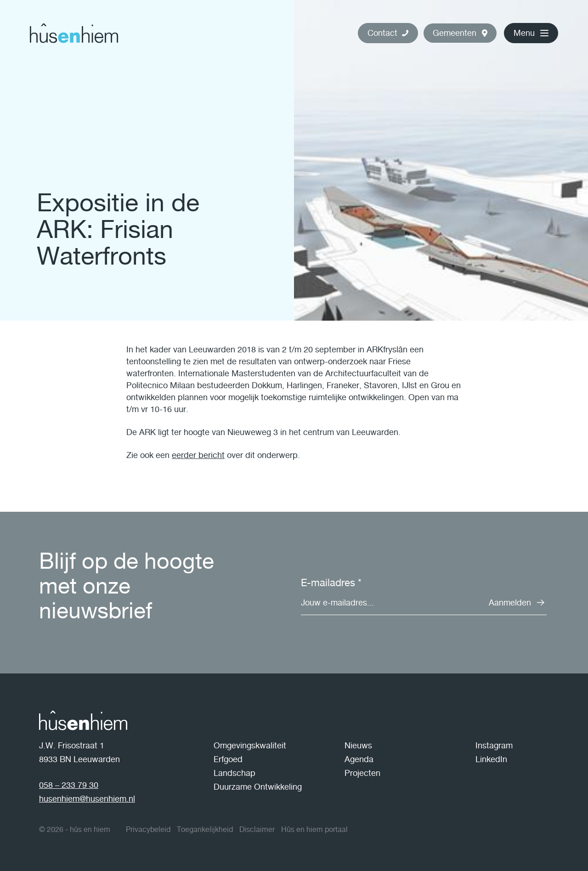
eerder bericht (198, 455)
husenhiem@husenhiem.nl (87, 799)
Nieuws (358, 745)
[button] (460, 33)
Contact (382, 33)
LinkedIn (491, 759)
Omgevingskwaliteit (250, 745)
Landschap (235, 773)
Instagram (494, 745)
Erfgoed (228, 759)
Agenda (359, 759)
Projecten (362, 773)
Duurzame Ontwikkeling (258, 787)
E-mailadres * (331, 583)
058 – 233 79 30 (69, 785)
